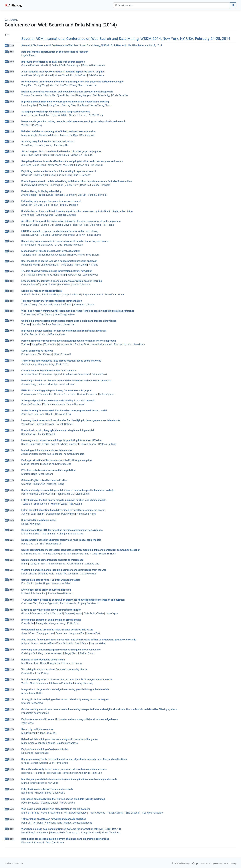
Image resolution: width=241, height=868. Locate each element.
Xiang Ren (27, 85)
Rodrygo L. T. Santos (33, 773)
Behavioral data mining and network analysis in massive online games (60, 739)
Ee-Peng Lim (56, 185)
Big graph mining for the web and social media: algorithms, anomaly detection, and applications (74, 759)
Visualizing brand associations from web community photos (54, 669)
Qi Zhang (26, 484)
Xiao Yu (54, 85)
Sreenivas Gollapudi (51, 454)
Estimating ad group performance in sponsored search (51, 201)
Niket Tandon (29, 574)
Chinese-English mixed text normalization (44, 480)
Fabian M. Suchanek (67, 574)
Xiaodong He (61, 145)
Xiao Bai (45, 65)
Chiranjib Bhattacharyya (70, 534)
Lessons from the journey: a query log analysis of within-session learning (62, 281)
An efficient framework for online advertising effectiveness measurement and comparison (71, 221)
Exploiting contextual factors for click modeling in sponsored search (59, 171)
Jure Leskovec (91, 275)
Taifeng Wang (54, 165)
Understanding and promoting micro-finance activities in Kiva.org (57, 630)
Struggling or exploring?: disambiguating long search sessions (56, 111)
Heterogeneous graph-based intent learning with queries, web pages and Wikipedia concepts (72, 82)
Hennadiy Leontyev (65, 195)
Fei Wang (38, 823)
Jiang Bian (39, 165)
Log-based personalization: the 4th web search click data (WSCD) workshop (63, 799)
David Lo (85, 185)
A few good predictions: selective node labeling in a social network (58, 401)
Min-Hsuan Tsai (30, 663)
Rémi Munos (87, 135)
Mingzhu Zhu (28, 733)
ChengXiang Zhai (50, 265)
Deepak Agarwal (30, 235)
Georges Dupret (50, 803)
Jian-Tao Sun (64, 175)
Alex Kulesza (45, 354)
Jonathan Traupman (63, 235)
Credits (8, 863)
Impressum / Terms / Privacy (224, 863)
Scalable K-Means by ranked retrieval (42, 291)
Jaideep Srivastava (67, 743)
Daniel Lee (61, 633)
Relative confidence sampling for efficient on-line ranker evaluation (58, 131)
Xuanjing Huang (56, 484)
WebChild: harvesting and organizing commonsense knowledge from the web (64, 570)
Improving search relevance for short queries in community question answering (65, 102)
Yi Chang (93, 265)
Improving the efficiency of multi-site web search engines (53, 62)
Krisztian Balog (43, 793)
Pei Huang (108, 225)
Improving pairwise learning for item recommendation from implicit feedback (64, 331)
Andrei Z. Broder (30, 295)
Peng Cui (26, 823)
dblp (12, 46)
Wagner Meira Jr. (65, 494)
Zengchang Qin (54, 544)
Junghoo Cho (92, 564)
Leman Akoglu (39, 763)
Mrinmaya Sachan (31, 554)
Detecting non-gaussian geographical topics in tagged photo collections (61, 650)
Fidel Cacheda (96, 75)
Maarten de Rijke (69, 135)
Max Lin (82, 195)
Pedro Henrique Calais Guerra (38, 494)
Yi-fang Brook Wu (47, 733)
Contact (205, 863)
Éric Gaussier (133, 813)
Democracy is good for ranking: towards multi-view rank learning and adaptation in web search (73, 121)
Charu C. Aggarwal (50, 663)
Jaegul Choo (28, 633)
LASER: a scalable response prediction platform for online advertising (60, 231)
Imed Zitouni (92, 255)
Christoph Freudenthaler (52, 334)
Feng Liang (67, 265)
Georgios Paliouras (152, 813)
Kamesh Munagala (74, 454)
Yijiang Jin (76, 155)
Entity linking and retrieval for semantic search (47, 789)
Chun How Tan (29, 603)
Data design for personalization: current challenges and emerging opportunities (65, 839)
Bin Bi (25, 564)
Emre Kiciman (41, 504)
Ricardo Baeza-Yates (94, 65)
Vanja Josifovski (72, 295)
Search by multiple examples (37, 729)
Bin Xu (50, 414)
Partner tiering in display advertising (41, 191)
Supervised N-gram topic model (39, 520)
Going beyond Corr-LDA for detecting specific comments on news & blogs (62, 530)
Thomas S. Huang (72, 663)
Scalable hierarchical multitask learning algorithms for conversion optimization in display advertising (77, 211)
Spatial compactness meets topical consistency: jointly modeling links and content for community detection (81, 550)
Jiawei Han (91, 85)
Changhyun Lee (45, 633)
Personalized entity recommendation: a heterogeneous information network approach (69, 341)
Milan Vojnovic (107, 394)
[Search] (172, 5)
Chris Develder (120, 95)
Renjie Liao (27, 544)
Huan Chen (39, 484)
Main (7, 20)
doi (7, 46)
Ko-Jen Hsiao (29, 354)
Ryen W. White (60, 115)
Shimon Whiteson (49, 135)
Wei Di (25, 683)
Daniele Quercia (73, 613)
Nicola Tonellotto (64, 75)
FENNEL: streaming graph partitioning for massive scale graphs (56, 391)
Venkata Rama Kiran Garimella (56, 643)
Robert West (74, 275)
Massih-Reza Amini (51, 813)
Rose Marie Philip (56, 275)
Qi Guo (58, 245)
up (7, 35)
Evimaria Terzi (99, 374)
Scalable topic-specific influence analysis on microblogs (52, 560)
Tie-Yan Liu (97, 165)
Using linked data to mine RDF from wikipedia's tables (51, 580)
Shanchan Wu (29, 434)
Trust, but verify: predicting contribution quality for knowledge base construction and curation (73, 600)
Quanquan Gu (66, 344)
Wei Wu (42, 105)
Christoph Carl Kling (32, 653)
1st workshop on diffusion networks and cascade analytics (54, 819)
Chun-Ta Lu (28, 623)
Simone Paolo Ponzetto (60, 593)
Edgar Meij (27, 793)
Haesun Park (93, 633)
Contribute (18, 863)
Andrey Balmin (75, 564)
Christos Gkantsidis (65, 394)
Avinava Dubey (51, 554)
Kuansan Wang (59, 504)
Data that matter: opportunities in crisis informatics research (55, 52)
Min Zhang (35, 155)
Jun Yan (64, 85)
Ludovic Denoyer (45, 424)
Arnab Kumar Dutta (32, 693)
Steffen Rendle (29, 334)
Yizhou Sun (50, 344)
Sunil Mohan (37, 514)
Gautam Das (42, 753)
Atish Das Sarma (55, 843)
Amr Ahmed (28, 215)
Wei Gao (26, 125)
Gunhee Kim (28, 673)
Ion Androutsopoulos (75, 813)
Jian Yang (95, 225)
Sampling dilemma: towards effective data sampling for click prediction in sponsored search (72, 161)
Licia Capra (112, 613)
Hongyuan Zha (77, 633)
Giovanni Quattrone (32, 613)
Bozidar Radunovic (87, 394)
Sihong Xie (41, 623)
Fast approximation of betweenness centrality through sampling (57, 460)
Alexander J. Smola (66, 215)
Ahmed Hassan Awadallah (36, 115)
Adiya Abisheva (30, 643)
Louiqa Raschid (46, 434)
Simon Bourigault (31, 444)
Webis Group (184, 863)
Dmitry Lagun (29, 245)
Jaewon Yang (29, 384)
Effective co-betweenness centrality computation (48, 470)
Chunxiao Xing (63, 414)
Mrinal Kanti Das (30, 534)
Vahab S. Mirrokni (98, 195)
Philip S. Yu (62, 364)
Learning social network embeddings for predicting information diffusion (61, 440)
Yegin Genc (28, 723)
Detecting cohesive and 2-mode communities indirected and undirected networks (66, 381)
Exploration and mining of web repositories (45, 749)
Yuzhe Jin (27, 504)
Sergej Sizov (71, 653)
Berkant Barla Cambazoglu (66, 65)
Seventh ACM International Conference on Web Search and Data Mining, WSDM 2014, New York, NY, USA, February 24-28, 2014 (126, 39)
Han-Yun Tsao (81, 225)
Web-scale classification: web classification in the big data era (56, 809)
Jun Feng (26, 165)
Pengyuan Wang (30, 225)
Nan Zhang (27, 753)
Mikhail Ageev (45, 245)
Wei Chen (68, 165)
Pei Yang (37, 125)
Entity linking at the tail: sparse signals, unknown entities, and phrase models (64, 500)
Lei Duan (83, 105)
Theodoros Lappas (50, 374)
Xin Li (24, 155)
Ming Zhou (54, 105)
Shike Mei (39, 175)
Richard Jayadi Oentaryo (35, 185)
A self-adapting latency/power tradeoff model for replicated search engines (63, 72)
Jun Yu (25, 514)
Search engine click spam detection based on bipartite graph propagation (62, 151)
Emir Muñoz (28, 583)
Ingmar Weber (98, 643)
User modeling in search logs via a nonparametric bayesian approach (59, 261)
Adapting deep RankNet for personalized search (48, 141)
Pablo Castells (53, 773)
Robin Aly (50, 95)
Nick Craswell (67, 803)
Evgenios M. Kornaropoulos (56, 464)
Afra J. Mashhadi (53, 613)
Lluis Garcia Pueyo (51, 295)
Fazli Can (97, 773)
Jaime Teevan (49, 285)
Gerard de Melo (46, 574)
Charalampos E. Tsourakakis (37, 394)
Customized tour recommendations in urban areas (49, 371)
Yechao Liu (47, 225)
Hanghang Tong (53, 823)
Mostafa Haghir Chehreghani (37, 474)
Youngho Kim (29, 255)
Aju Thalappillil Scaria (33, 275)
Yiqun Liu (48, 155)
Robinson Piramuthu (61, 683)
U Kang (25, 763)
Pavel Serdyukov (30, 803)
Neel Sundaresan (39, 683)
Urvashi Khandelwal (102, 344)
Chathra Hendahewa (32, 703)
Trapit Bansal (48, 534)
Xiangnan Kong (46, 364)
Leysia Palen (28, 55)
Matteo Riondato (30, 464)
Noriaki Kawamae (31, 524)
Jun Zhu (40, 544)
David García (82, 643)
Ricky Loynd (75, 504)
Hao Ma (36, 324)
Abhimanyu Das (45, 215)
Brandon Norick (122, 344)
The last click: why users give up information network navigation (57, 271)
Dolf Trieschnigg (102, 95)
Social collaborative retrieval (37, 351)
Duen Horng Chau (58, 763)
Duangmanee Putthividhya (60, 514)
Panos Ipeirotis (68, 603)
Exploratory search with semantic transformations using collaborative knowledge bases (70, 719)
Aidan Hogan (43, 583)
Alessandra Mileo (62, 583)
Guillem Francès (30, 65)
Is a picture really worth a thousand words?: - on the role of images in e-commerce (67, 679)
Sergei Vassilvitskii (93, 295)
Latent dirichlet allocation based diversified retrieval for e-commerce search (63, 510)
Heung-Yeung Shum (100, 105)
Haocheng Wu (29, 105)
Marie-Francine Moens (34, 783)
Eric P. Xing (91, 554)
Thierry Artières (97, 813)
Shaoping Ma (62, 155)
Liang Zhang (94, 235)
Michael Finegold (101, 185)
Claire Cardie (83, 494)
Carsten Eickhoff (30, 285)
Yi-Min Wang (96, 115)
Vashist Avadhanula (54, 404)
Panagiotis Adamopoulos (35, 713)
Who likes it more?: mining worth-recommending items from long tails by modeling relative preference (78, 311)
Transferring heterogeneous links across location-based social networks (61, 361)
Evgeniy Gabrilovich (89, 603)
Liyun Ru (88, 155)
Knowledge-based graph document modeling (46, 590)
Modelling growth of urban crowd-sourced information (51, 610)
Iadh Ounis (81, 75)
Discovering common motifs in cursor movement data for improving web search (65, 241)
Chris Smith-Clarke (94, 613)
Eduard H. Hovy (107, 554)
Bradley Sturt (82, 344)
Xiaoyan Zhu (82, 165)
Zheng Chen (77, 85)
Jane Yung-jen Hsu (64, 315)
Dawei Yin (27, 175)
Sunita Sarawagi (76, 404)
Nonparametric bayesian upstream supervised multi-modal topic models (61, 540)
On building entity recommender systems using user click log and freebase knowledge (69, 321)
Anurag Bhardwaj (84, 683)
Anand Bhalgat (29, 195)
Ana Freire (27, 75)
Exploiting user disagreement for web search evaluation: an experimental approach (67, 92)
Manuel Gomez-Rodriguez (78, 823)
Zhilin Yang (27, 414)
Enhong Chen (69, 105)
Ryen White (64, 285)
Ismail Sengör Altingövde (76, 773)
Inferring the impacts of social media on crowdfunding (51, 620)
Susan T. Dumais (78, 115)
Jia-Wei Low (72, 185)
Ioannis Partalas (30, 813)
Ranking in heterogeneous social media (43, 659)
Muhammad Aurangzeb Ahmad (38, 743)
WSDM (14, 20)
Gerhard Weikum (89, 574)
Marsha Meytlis (63, 225)
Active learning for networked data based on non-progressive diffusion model (64, 410)
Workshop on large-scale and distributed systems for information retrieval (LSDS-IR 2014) (71, 829)
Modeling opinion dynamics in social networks (47, 450)
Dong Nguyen (84, 95)
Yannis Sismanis (56, 564)
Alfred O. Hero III (62, 354)
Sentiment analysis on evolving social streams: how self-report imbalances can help (68, 490)
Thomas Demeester (32, 95)
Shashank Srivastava (72, 554)
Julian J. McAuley (47, 384)
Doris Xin (80, 235)
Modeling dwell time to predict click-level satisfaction (51, 251)
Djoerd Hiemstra (66, 95)
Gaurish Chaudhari (31, 404)
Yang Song (27, 145)
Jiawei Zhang (29, 364)
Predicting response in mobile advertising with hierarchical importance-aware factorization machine (77, 181)
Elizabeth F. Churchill (33, 843)
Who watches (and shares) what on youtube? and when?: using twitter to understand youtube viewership (79, 640)
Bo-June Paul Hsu (51, 324)
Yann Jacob (28, 424)
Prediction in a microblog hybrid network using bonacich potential (58, 430)
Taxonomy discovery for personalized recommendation (52, 301)
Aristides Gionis (30, 374)
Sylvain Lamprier (69, 444)
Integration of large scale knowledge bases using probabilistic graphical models (65, 689)
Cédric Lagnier (50, 444)
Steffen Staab (87, 653)
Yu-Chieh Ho (28, 315)
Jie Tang (40, 414)
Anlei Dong (81, 265)
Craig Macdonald (44, 75)
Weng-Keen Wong (86, 514)
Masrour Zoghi (29, 135)
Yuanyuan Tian (37, 564)
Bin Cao (50, 175)
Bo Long (45, 235)
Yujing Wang (41, 85)
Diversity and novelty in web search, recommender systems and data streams (64, 769)
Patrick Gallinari (64, 424)
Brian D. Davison (81, 175)
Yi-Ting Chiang (44, 315)
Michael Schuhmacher (34, 593)
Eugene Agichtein (73, 245)
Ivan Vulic (53, 783)
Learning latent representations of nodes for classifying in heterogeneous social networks (71, 420)
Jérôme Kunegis (54, 653)
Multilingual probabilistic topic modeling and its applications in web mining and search (69, 779)
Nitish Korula (46, 195)
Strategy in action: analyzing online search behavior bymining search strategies (65, 699)
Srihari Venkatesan (115, 295)
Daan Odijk (59, 793)
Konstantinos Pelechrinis (76, 374)
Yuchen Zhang (29, 305)
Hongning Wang (44, 145)
